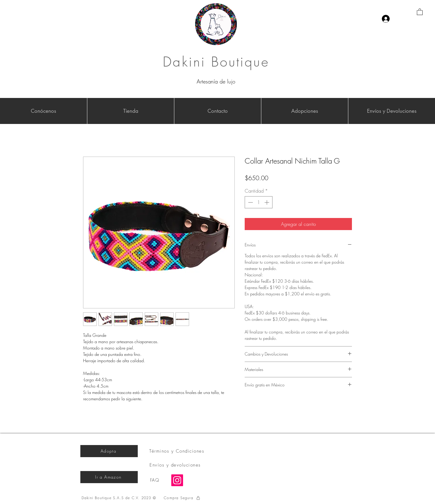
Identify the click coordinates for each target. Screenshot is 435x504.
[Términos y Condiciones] (177, 451)
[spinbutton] (259, 202)
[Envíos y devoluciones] (176, 465)
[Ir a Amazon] (109, 477)
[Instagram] (177, 480)
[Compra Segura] (182, 498)
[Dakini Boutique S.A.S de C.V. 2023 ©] (119, 498)
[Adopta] (109, 451)
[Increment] (267, 202)
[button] (420, 12)
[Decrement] (250, 202)
